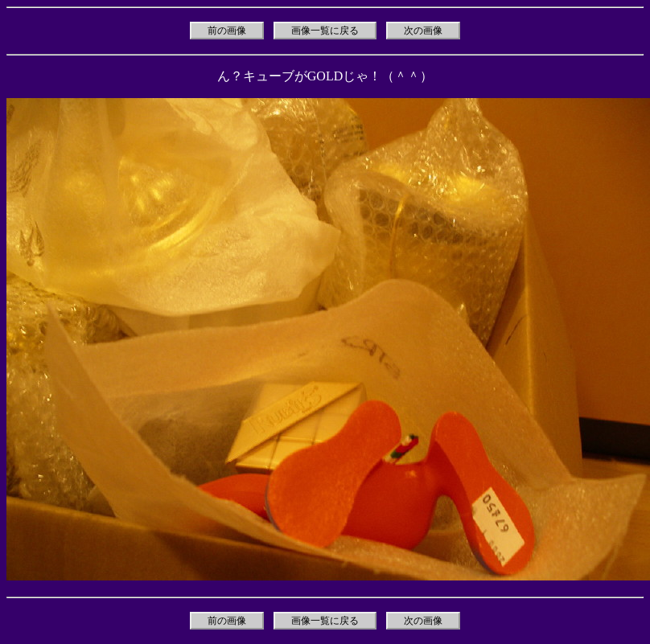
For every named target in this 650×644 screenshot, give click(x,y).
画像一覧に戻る (325, 31)
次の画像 (423, 31)
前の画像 (227, 31)
